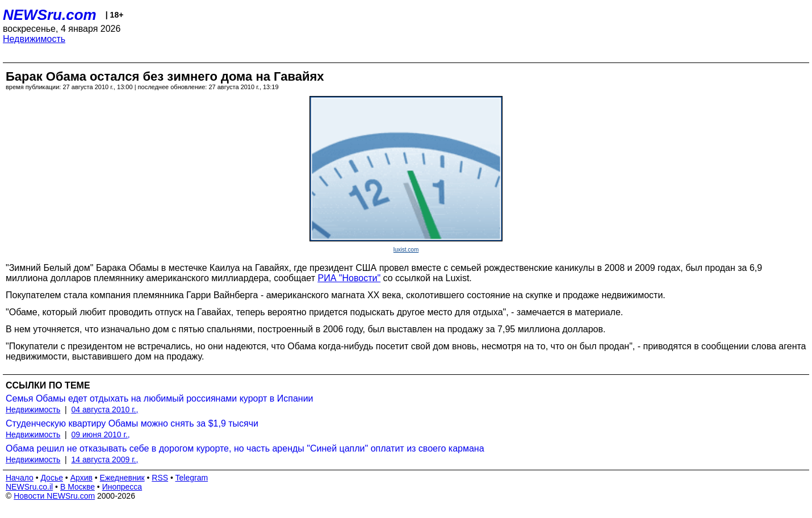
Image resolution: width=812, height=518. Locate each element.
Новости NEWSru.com (54, 496)
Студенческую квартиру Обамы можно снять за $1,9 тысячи (132, 423)
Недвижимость (34, 39)
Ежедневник (122, 478)
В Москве (78, 487)
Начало (20, 478)
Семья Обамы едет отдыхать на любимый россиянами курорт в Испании (160, 398)
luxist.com (406, 250)
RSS (160, 478)
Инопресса (122, 487)
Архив (81, 478)
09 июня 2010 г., (101, 435)
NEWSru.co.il (29, 487)
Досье (52, 478)
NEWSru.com (50, 15)
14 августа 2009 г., (105, 459)
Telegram (192, 478)
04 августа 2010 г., (105, 410)
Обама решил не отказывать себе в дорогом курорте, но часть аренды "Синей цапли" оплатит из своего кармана (245, 448)
